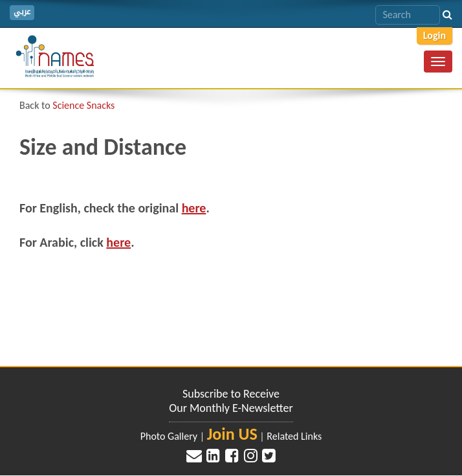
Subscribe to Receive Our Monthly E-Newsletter (231, 401)
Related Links (294, 436)
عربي (22, 12)
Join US (232, 434)
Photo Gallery (169, 436)
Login (434, 35)
